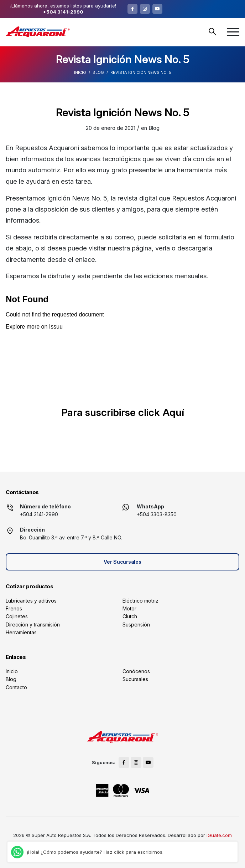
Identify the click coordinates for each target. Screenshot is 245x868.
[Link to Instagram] (145, 9)
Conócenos (136, 671)
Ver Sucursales (122, 562)
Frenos (14, 608)
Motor (129, 608)
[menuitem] (233, 32)
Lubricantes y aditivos (31, 601)
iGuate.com (219, 835)
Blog (98, 72)
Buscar (213, 32)
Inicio (80, 72)
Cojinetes (17, 616)
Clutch (130, 616)
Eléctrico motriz (140, 601)
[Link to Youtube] (157, 9)
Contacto (16, 687)
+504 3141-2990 (63, 12)
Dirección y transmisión (33, 625)
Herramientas (21, 632)
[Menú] (233, 32)
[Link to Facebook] (132, 9)
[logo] (38, 32)
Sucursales (135, 679)
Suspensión (136, 625)
